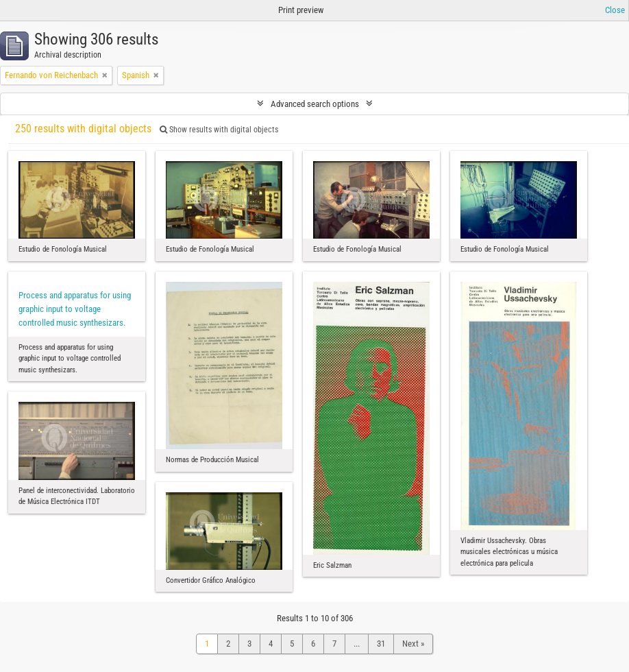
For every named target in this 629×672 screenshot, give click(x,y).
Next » (413, 644)
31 (381, 644)
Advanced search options (315, 104)
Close (615, 10)
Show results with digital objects (219, 130)
